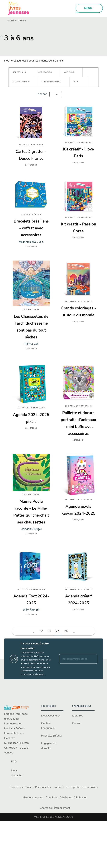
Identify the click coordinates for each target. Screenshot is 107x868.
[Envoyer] (93, 659)
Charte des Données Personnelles (30, 787)
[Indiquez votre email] (74, 659)
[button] (21, 72)
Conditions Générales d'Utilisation (66, 798)
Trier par (41, 94)
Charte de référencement (55, 808)
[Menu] (89, 8)
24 (58, 631)
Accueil (10, 21)
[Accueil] (19, 8)
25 (66, 631)
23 (49, 631)
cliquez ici (40, 674)
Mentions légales (33, 798)
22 (41, 631)
